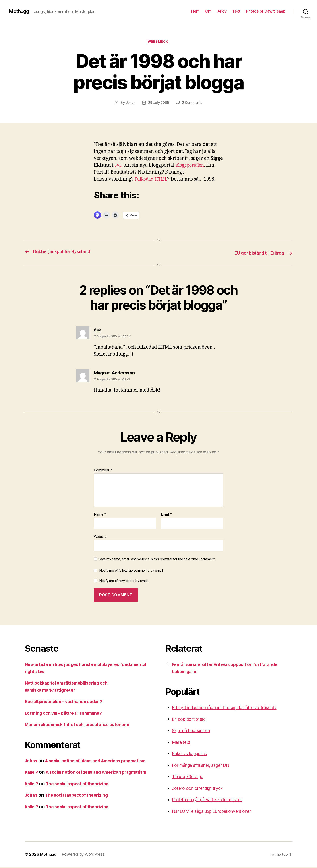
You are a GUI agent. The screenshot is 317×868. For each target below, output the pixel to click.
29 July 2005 (158, 103)
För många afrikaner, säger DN (205, 765)
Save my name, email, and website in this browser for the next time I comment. (157, 560)
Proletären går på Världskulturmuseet (212, 800)
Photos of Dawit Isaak (265, 11)
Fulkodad (152, 180)
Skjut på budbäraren (194, 731)
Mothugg (20, 11)
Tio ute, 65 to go (190, 777)
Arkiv (222, 11)
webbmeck (158, 42)
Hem (195, 11)
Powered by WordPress (84, 855)
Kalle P (32, 779)
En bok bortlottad (191, 719)
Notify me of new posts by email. (124, 581)
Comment (103, 471)
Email (166, 515)
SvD (119, 166)
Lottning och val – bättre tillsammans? (67, 713)
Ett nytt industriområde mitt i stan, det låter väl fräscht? (232, 708)
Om (208, 11)
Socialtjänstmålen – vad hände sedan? (67, 702)
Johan (130, 103)
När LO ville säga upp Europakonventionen (218, 811)
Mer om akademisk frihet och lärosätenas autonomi (82, 725)
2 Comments (193, 103)
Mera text (182, 742)
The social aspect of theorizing (82, 798)
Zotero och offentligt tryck (200, 788)
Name (100, 515)
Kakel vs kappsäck (192, 754)
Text (236, 11)
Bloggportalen (192, 166)
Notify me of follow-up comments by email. (131, 571)
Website (100, 537)
